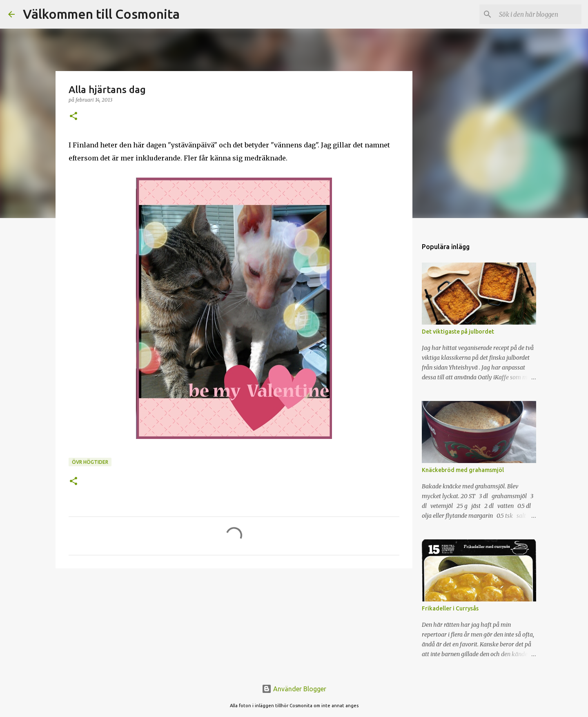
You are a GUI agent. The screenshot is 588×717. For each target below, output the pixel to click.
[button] (73, 117)
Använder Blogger (294, 689)
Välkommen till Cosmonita (101, 14)
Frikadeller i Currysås (450, 608)
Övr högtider (90, 462)
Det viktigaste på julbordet (458, 332)
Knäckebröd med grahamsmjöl (463, 470)
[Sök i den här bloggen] (539, 14)
